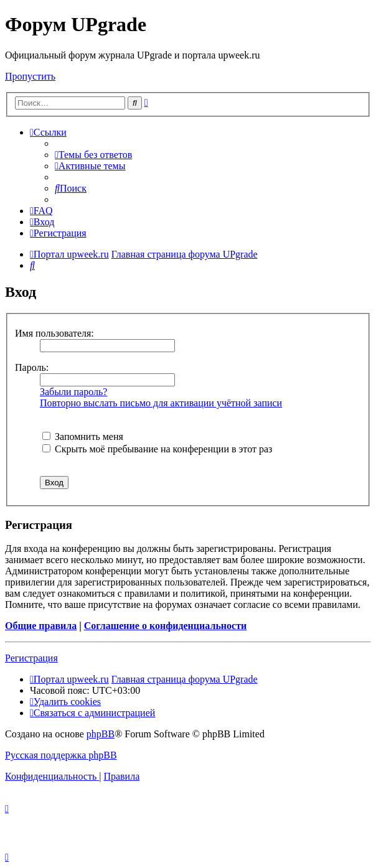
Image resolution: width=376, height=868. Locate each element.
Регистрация (31, 658)
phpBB (101, 734)
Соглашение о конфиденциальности (165, 626)
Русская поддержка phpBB (61, 755)
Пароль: (32, 367)
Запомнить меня (83, 436)
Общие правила (41, 626)
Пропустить (30, 76)
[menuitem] (93, 155)
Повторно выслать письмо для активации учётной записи (161, 403)
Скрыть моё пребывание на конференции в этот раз (157, 449)
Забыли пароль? (73, 392)
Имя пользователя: (54, 333)
